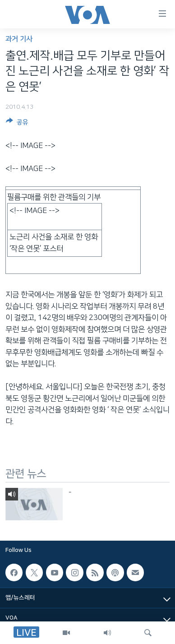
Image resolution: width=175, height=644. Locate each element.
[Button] (17, 124)
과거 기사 (19, 39)
